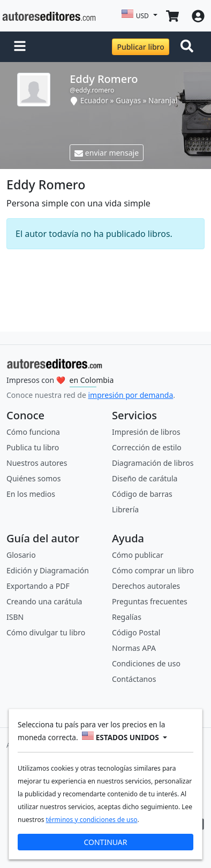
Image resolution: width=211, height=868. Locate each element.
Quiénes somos (33, 478)
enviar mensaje (107, 153)
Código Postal (136, 632)
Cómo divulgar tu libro (46, 632)
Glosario (21, 555)
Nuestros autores (37, 463)
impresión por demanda (130, 395)
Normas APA (134, 648)
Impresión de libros (146, 432)
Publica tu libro (33, 447)
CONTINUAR (105, 842)
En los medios (31, 494)
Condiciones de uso (146, 663)
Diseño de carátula (145, 478)
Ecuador (94, 100)
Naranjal (163, 100)
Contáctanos (134, 679)
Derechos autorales (146, 586)
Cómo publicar (138, 555)
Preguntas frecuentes (150, 601)
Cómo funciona (33, 432)
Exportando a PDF (38, 586)
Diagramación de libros (153, 463)
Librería (125, 509)
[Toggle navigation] (189, 47)
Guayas (128, 100)
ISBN (15, 617)
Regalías (127, 617)
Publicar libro (140, 47)
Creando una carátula (44, 601)
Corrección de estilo (147, 447)
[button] (20, 47)
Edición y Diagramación (48, 570)
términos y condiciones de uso (92, 820)
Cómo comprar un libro (153, 570)
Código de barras (142, 494)
